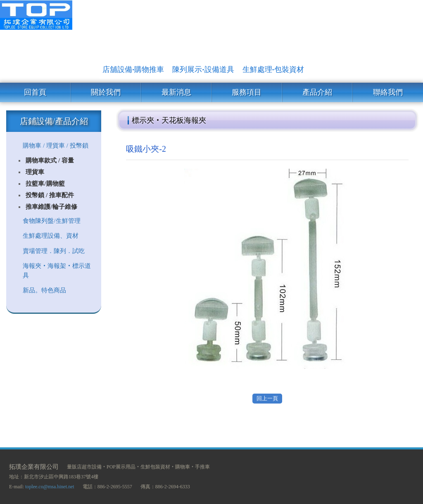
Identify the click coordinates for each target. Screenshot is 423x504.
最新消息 (176, 92)
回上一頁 (267, 398)
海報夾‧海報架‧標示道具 (57, 271)
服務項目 (247, 92)
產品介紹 (317, 92)
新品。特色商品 (44, 290)
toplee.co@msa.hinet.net (50, 487)
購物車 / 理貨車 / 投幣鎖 (55, 146)
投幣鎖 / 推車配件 (50, 195)
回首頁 (35, 92)
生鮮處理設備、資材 (51, 236)
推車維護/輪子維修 (51, 207)
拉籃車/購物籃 (45, 184)
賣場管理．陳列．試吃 (54, 251)
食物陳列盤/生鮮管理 (51, 221)
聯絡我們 (388, 92)
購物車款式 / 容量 (50, 160)
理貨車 (35, 172)
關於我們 (106, 92)
